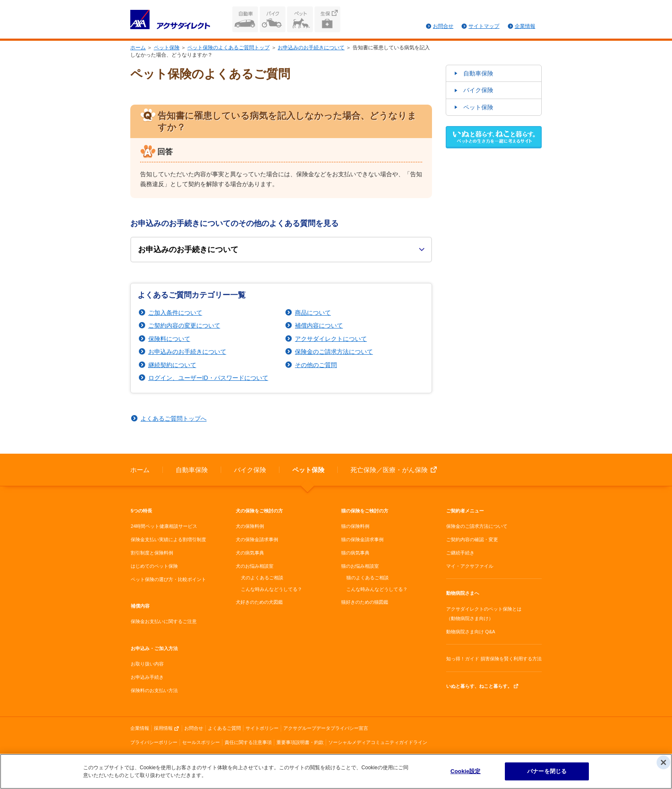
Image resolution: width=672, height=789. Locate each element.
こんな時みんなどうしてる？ (271, 589)
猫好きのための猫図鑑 (365, 602)
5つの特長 (141, 511)
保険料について (169, 339)
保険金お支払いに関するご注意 (164, 621)
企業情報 (525, 26)
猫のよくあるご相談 (367, 578)
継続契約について (172, 365)
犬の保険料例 (250, 526)
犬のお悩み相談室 (255, 566)
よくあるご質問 (224, 728)
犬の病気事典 (250, 553)
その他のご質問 (316, 365)
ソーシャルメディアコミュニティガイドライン (378, 742)
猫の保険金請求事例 (362, 539)
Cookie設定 (465, 772)
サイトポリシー (262, 728)
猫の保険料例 (355, 526)
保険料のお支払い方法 (154, 690)
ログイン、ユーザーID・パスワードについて (208, 378)
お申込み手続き (147, 677)
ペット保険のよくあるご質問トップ (228, 48)
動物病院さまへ (463, 593)
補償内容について (319, 325)
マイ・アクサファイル (470, 566)
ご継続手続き (460, 553)
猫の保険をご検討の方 (365, 511)
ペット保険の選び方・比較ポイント (168, 579)
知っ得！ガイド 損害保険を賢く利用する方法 (494, 659)
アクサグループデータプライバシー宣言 (326, 728)
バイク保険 (273, 19)
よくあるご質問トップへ (174, 419)
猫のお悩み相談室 (360, 566)
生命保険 (327, 19)
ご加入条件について (175, 313)
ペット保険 (300, 19)
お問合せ (443, 26)
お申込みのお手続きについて (311, 48)
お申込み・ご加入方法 (154, 648)
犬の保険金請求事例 (257, 539)
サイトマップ (484, 26)
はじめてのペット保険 (154, 566)
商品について (313, 313)
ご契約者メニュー (465, 511)
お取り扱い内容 (147, 664)
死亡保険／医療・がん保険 (389, 470)
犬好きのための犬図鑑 (259, 602)
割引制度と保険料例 (152, 553)
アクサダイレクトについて (331, 339)
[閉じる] (663, 763)
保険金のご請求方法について (334, 352)
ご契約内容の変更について (184, 325)
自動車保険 (245, 19)
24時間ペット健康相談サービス (164, 526)
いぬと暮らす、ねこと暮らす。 (479, 686)
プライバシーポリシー (154, 742)
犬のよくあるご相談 (262, 578)
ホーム (138, 48)
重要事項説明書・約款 (300, 742)
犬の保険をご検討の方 (259, 511)
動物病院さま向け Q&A (471, 632)
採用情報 (163, 728)
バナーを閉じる (547, 772)
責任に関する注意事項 (248, 742)
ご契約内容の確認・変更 (472, 539)
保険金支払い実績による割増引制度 (168, 539)
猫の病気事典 (355, 553)
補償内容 (140, 606)
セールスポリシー (201, 742)
